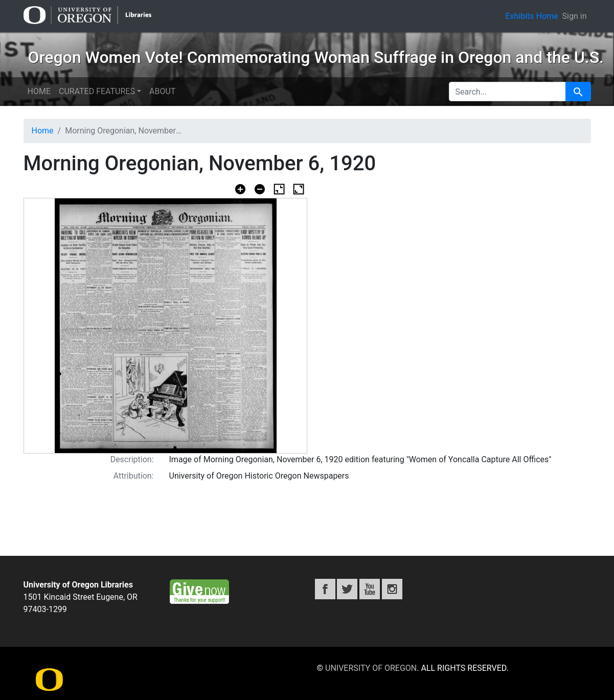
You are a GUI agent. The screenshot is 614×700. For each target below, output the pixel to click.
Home (39, 91)
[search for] (507, 92)
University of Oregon (371, 668)
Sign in (575, 16)
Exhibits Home (531, 16)
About (162, 91)
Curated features (97, 91)
